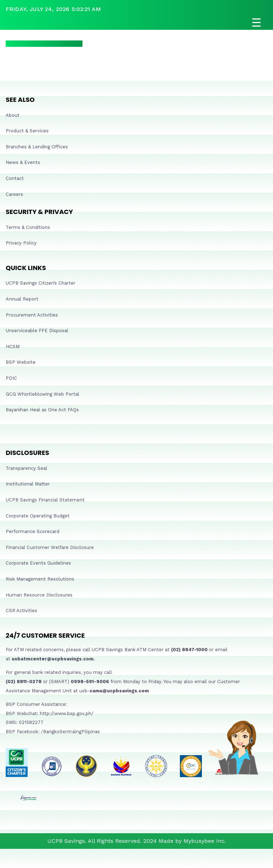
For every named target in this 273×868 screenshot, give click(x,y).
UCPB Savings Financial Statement (45, 500)
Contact (15, 178)
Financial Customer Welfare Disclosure (50, 547)
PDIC (11, 378)
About (13, 115)
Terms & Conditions (28, 227)
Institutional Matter (28, 484)
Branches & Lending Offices (37, 147)
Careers (14, 194)
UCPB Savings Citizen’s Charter (41, 283)
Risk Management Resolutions (40, 579)
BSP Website (21, 362)
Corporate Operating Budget (38, 516)
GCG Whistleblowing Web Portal (42, 394)
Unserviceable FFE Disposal (37, 331)
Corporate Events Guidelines (38, 563)
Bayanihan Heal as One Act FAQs (42, 410)
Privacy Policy (21, 243)
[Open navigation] (136, 23)
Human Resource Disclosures (39, 595)
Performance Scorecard (33, 531)
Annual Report (22, 299)
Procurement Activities (32, 315)
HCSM (13, 347)
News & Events (23, 162)
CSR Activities (22, 611)
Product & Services (27, 131)
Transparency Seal (26, 468)
